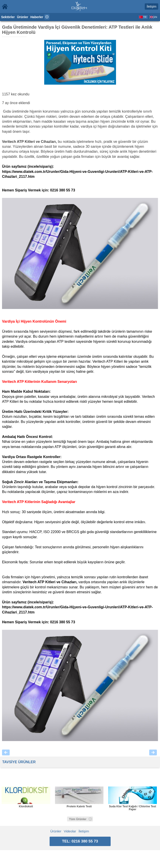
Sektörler (8, 17)
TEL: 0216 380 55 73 (80, 841)
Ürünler (23, 17)
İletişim (151, 6)
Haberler (37, 17)
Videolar (70, 831)
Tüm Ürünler (81, 819)
